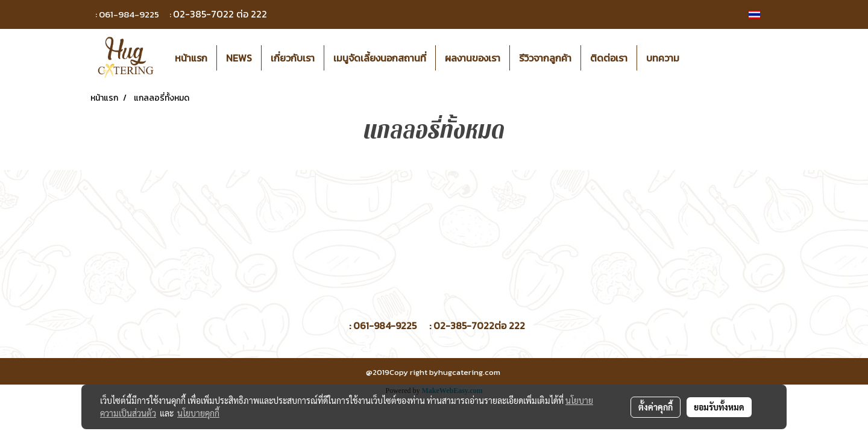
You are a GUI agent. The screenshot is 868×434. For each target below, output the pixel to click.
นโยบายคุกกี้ (198, 413)
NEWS (239, 58)
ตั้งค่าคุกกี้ (656, 407)
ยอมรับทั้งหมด (719, 407)
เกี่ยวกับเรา (293, 58)
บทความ (663, 58)
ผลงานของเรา (473, 58)
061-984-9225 (129, 14)
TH (761, 14)
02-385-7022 (203, 14)
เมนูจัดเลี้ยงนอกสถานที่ (380, 58)
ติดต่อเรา (609, 58)
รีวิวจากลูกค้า (545, 58)
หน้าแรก (191, 58)
